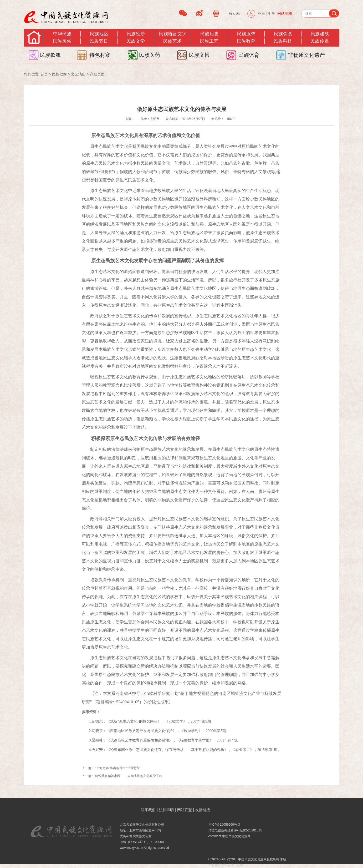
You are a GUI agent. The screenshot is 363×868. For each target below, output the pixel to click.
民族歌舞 (50, 55)
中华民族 (62, 34)
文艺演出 (78, 74)
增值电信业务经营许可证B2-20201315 (235, 830)
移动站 (234, 13)
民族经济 (136, 34)
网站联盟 (185, 810)
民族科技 (283, 41)
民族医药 (150, 55)
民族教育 (246, 41)
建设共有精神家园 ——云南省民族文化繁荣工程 (129, 776)
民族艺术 (172, 41)
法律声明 (166, 810)
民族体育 (249, 55)
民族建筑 (320, 34)
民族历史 (209, 34)
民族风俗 (62, 41)
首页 (44, 74)
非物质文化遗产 (306, 55)
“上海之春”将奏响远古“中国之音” (118, 768)
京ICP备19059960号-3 (224, 825)
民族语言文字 (173, 34)
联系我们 (148, 810)
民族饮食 (283, 34)
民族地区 (99, 34)
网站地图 (285, 13)
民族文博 (199, 55)
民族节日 (99, 41)
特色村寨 (100, 55)
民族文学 (136, 41)
